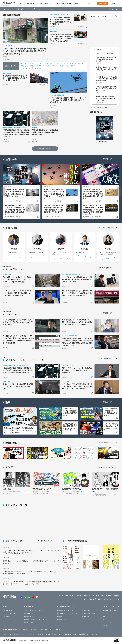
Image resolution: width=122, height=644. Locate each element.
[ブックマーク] (47, 59)
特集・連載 (30, 3)
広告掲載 (57, 630)
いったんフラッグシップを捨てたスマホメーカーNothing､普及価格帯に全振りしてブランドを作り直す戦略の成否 (18, 293)
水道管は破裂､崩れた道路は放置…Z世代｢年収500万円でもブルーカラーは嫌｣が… (106, 98)
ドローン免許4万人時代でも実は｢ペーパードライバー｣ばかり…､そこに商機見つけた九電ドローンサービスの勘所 (68, 100)
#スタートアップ (58, 66)
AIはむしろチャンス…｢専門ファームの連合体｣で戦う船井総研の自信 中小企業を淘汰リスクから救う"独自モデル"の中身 (93, 210)
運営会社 (26, 630)
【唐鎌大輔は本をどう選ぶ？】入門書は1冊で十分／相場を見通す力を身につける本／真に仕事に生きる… (70, 427)
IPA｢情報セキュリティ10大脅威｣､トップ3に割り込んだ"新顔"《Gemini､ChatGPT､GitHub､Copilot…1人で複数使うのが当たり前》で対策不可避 (18, 339)
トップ (22, 3)
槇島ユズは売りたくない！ (42, 489)
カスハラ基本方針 (83, 634)
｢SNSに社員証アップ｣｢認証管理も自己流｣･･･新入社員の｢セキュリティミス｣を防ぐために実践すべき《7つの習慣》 (77, 322)
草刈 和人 (61, 249)
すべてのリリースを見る (46, 541)
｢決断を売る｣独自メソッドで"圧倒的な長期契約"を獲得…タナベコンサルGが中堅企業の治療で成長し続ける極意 (93, 194)
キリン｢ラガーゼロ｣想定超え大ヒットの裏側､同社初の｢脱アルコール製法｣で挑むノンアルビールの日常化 (61, 21)
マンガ (52, 3)
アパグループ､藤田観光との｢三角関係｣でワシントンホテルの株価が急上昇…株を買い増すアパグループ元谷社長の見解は (25, 51)
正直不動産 (7, 489)
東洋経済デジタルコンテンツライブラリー (37, 619)
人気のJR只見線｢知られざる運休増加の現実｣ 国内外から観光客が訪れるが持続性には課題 (45, 132)
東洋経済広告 (86, 610)
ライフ (40, 9)
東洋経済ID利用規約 (69, 634)
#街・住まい (37, 68)
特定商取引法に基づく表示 (53, 634)
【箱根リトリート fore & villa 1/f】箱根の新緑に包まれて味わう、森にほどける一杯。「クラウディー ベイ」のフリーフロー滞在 (30, 583)
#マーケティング (26, 64)
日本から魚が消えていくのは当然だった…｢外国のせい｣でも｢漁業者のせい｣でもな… (106, 89)
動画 (46, 3)
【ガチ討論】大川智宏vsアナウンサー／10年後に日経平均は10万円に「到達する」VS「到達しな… (111, 427)
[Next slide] (119, 192)
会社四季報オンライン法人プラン (67, 613)
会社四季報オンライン (31, 613)
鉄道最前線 (6, 616)
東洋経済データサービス (64, 616)
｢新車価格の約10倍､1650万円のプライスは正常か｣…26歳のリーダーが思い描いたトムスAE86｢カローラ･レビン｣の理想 (61, 38)
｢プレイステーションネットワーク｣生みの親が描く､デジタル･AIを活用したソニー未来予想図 (77, 370)
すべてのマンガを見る (106, 467)
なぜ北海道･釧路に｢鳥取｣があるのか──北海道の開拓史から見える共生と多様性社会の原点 (15, 78)
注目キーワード (10, 66)
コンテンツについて (109, 613)
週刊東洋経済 (96, 112)
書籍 (77, 3)
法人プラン (106, 619)
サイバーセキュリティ (10, 613)
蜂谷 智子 (108, 249)
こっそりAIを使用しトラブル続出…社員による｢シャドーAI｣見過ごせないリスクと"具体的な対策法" (18, 322)
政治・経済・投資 (17, 9)
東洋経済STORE (29, 616)
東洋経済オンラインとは (98, 16)
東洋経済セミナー (62, 619)
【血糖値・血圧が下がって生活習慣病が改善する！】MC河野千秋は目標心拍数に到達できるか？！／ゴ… (70, 412)
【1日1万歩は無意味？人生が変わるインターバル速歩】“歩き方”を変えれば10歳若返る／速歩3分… (111, 412)
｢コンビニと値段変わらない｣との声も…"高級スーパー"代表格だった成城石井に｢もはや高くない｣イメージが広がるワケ (77, 293)
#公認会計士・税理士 (27, 66)
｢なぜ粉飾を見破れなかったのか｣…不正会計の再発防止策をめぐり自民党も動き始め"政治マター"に (14, 193)
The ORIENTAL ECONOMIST (33, 610)
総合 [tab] (98, 53)
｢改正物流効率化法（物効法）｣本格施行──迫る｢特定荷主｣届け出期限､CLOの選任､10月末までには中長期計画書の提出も (16, 133)
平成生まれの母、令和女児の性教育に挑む (105, 490)
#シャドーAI (37, 64)
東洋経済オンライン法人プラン (66, 610)
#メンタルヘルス (26, 68)
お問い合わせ (95, 634)
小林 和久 (37, 249)
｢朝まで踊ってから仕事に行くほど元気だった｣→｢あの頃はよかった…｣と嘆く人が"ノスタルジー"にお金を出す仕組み (18, 279)
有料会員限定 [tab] (111, 53)
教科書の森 (86, 616)
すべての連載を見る (106, 443)
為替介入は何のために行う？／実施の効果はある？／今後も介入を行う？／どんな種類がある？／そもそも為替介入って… (19, 430)
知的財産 (40, 634)
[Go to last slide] (3, 192)
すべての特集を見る (106, 159)
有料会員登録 (102, 3)
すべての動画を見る (106, 402)
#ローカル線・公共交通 (76, 64)
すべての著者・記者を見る (106, 228)
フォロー (14, 256)
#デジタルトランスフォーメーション (55, 64)
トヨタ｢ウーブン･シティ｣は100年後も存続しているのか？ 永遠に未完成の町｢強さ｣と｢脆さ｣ (18, 386)
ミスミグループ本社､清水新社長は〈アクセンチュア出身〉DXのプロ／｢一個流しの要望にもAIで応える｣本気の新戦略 (77, 386)
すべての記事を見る (106, 268)
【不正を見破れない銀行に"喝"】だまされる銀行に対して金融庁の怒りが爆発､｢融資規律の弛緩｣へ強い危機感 (15, 209)
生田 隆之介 (85, 249)
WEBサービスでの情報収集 (11, 634)
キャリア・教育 (30, 9)
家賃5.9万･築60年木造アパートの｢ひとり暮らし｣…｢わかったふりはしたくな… (106, 69)
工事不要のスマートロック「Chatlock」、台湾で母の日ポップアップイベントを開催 (29, 562)
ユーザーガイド (108, 622)
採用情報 (34, 630)
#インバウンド (70, 66)
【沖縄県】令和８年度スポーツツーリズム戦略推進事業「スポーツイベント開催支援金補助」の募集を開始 (29, 573)
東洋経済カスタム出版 (89, 613)
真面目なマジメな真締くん (72, 489)
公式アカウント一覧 (46, 630)
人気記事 (40, 3)
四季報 (69, 3)
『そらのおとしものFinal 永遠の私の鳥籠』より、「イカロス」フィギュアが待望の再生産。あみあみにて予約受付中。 (30, 552)
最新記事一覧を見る (45, 149)
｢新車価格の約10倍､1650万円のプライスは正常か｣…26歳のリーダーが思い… (106, 59)
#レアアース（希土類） (44, 66)
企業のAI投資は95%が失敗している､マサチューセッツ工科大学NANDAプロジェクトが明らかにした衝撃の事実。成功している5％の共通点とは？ (77, 342)
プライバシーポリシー (29, 634)
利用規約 (106, 625)
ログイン (114, 3)
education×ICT (7, 610)
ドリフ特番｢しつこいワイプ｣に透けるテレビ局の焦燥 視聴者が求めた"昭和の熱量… (106, 79)
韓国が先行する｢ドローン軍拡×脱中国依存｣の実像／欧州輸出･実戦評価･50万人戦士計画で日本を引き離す (53, 209)
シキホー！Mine (29, 622)
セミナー (60, 3)
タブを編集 (115, 9)
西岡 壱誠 (14, 249)
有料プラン (106, 616)
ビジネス (7, 9)
